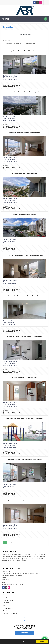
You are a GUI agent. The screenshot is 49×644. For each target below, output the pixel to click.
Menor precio (19, 44)
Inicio (5, 595)
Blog (4, 605)
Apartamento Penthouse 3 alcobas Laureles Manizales (24, 133)
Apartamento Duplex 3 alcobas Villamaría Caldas (24, 51)
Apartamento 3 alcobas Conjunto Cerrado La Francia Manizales (24, 418)
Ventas (5, 597)
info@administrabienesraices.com (13, 584)
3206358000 (6, 580)
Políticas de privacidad (10, 614)
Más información (31, 641)
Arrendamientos (8, 600)
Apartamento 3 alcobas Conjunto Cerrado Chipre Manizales (24, 500)
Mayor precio (30, 44)
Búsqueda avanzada (24, 34)
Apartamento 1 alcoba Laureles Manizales (24, 214)
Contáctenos (7, 611)
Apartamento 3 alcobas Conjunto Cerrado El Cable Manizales (24, 459)
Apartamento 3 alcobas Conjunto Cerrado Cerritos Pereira (24, 296)
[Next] (15, 542)
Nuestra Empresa (8, 608)
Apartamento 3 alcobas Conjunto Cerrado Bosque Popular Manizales (24, 92)
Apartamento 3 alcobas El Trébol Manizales (24, 173)
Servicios (6, 603)
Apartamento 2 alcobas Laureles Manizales (24, 378)
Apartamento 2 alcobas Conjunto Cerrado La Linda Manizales (24, 337)
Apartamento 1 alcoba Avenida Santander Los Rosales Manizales (24, 255)
